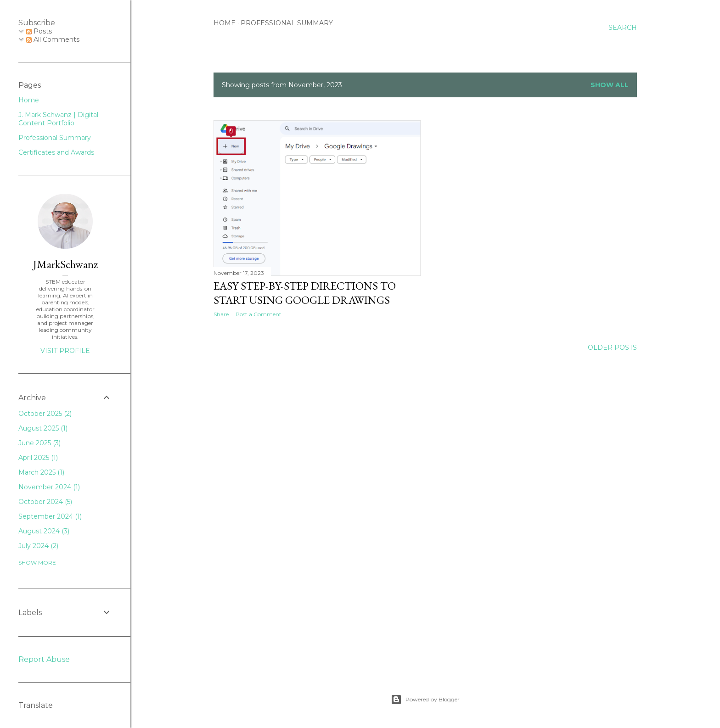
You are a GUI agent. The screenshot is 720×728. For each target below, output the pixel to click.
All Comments (53, 39)
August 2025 (43, 428)
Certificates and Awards (56, 152)
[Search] (623, 28)
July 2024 (38, 546)
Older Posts (612, 347)
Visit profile (65, 351)
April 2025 (38, 458)
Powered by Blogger (425, 700)
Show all (610, 85)
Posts (39, 31)
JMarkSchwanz (65, 264)
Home (225, 23)
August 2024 (44, 531)
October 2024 (45, 502)
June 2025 (39, 443)
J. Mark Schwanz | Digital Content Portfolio (58, 119)
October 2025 (45, 414)
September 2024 (50, 516)
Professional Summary (287, 23)
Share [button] (221, 314)
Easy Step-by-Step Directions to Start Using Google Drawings (305, 293)
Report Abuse (44, 659)
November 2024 (49, 487)
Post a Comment (259, 314)
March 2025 (41, 472)
